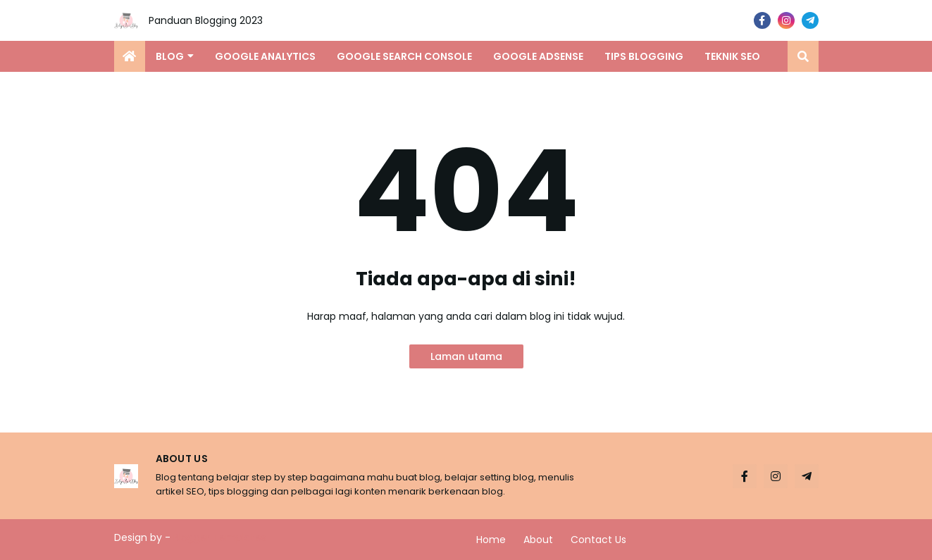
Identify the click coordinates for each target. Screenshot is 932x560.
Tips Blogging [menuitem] (644, 56)
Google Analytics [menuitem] (265, 56)
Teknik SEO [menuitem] (732, 56)
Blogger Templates (220, 537)
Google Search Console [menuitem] (404, 56)
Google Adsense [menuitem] (538, 56)
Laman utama (466, 356)
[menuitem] (130, 56)
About (538, 540)
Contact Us (598, 540)
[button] (803, 56)
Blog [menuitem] (170, 56)
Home (491, 540)
